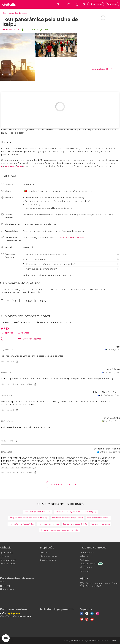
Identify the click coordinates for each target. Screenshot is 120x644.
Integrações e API (88, 564)
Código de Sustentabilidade (71, 238)
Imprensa (5, 556)
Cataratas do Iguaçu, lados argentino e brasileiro (59, 530)
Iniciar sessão (96, 4)
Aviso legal (84, 641)
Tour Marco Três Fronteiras (48, 524)
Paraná (11, 13)
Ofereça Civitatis (8, 564)
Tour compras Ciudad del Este (75, 524)
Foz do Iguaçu (21, 13)
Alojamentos (86, 567)
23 (10, 30)
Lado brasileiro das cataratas (98, 518)
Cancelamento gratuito (36, 30)
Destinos (44, 553)
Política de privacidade (99, 641)
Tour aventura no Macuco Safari (21, 524)
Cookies (113, 641)
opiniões (15, 30)
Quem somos (7, 553)
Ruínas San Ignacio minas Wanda (38, 512)
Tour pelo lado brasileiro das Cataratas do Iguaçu (29, 518)
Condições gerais (71, 641)
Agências (84, 560)
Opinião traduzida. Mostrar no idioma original (19, 468)
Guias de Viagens (48, 560)
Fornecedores (87, 553)
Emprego (85, 571)
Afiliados (84, 556)
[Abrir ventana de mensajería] (6, 638)
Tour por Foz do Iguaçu (101, 524)
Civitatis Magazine (48, 556)
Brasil (4, 13)
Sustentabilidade (8, 560)
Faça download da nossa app (17, 580)
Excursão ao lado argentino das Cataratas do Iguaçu (76, 512)
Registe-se (112, 4)
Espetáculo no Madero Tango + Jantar (68, 518)
